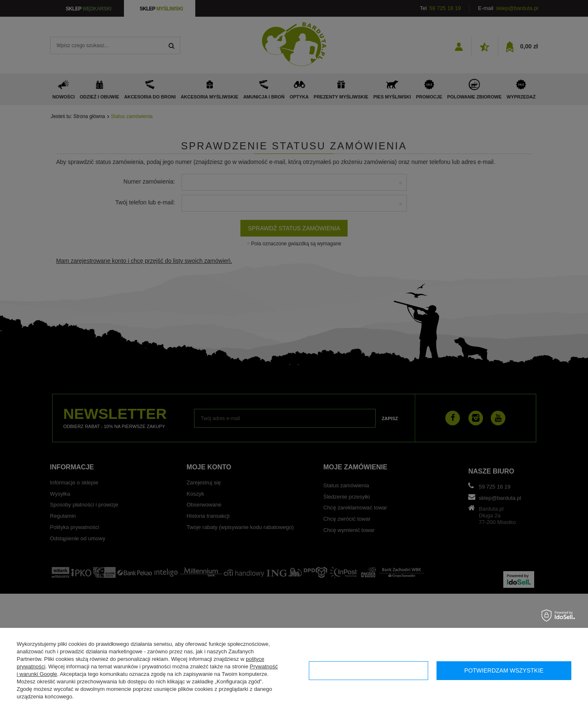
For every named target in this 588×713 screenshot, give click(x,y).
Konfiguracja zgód (368, 670)
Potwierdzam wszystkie (504, 670)
